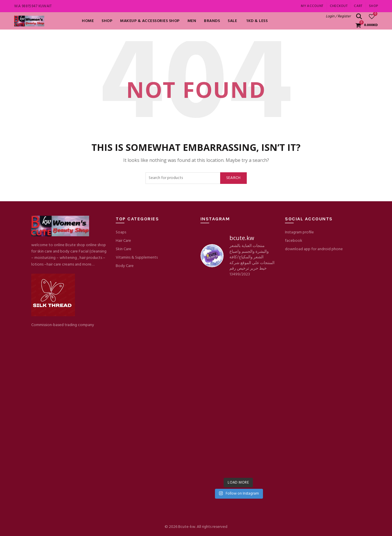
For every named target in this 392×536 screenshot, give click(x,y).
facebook (294, 241)
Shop (373, 6)
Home (88, 21)
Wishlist (375, 14)
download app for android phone (314, 249)
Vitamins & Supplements (137, 258)
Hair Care (123, 241)
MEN (192, 21)
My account (312, 6)
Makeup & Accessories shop (150, 21)
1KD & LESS (257, 21)
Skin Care (124, 249)
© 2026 (171, 527)
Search (233, 178)
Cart (358, 6)
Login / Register (338, 16)
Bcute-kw (187, 527)
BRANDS (212, 21)
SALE (232, 21)
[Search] (359, 17)
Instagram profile (299, 232)
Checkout (339, 6)
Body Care (125, 266)
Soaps (121, 232)
